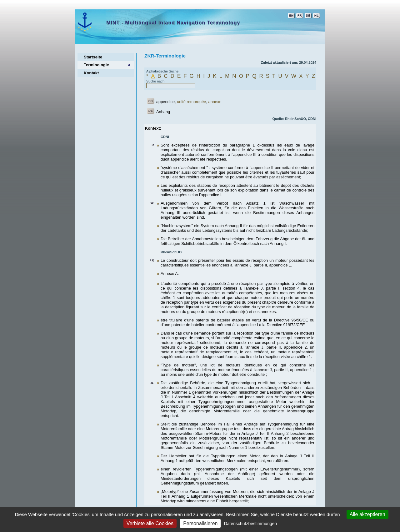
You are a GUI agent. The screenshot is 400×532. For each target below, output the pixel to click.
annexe (215, 102)
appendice (165, 102)
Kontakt (91, 73)
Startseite (93, 57)
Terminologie (96, 65)
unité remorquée (191, 102)
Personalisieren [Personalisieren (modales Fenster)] (200, 523)
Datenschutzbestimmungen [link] (251, 524)
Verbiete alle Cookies (150, 523)
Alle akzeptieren (367, 514)
